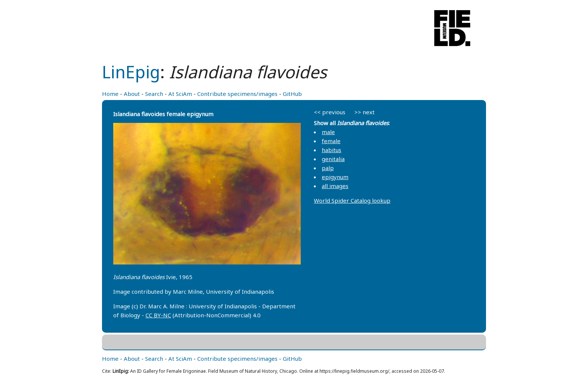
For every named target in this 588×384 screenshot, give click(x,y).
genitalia (333, 159)
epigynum (335, 177)
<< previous (330, 112)
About (132, 94)
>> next (364, 112)
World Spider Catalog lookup (352, 200)
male (328, 132)
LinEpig (131, 72)
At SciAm (180, 94)
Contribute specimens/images (237, 94)
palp (328, 168)
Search (154, 94)
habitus (331, 150)
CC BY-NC (158, 315)
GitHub (292, 94)
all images (335, 186)
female (331, 141)
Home (110, 94)
